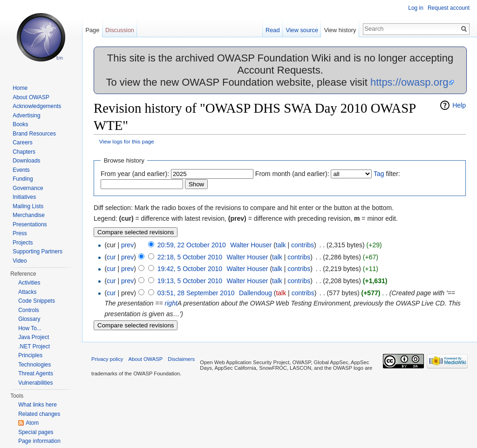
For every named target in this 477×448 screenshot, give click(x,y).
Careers (23, 143)
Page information (39, 441)
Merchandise (29, 215)
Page (92, 30)
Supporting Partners (37, 251)
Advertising (26, 115)
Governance (28, 188)
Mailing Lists (28, 206)
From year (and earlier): (135, 174)
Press (20, 233)
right (171, 303)
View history (340, 30)
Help (459, 105)
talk (281, 245)
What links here (37, 405)
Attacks (27, 292)
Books (20, 124)
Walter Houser (251, 245)
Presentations (30, 224)
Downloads (26, 161)
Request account (449, 8)
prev (127, 245)
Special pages (36, 432)
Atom (32, 423)
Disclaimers (181, 359)
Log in (416, 8)
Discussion (120, 30)
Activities (29, 283)
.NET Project (34, 346)
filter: (387, 174)
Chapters (24, 152)
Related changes (39, 414)
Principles (30, 355)
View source (302, 30)
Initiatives (24, 197)
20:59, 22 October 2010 (192, 245)
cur (111, 257)
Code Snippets (37, 301)
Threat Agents (36, 373)
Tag (379, 174)
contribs (303, 245)
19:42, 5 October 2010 (190, 269)
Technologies (34, 365)
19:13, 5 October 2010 (190, 281)
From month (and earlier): (292, 174)
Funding (23, 179)
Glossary (29, 319)
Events (21, 170)
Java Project (34, 337)
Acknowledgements (37, 106)
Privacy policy (107, 359)
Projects (23, 243)
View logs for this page (127, 141)
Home (20, 88)
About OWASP (31, 97)
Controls (29, 310)
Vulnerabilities (35, 383)
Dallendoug (256, 293)
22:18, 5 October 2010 (190, 257)
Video (20, 261)
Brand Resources (34, 134)
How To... (30, 328)
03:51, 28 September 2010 (196, 293)
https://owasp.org (409, 82)
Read (273, 30)
